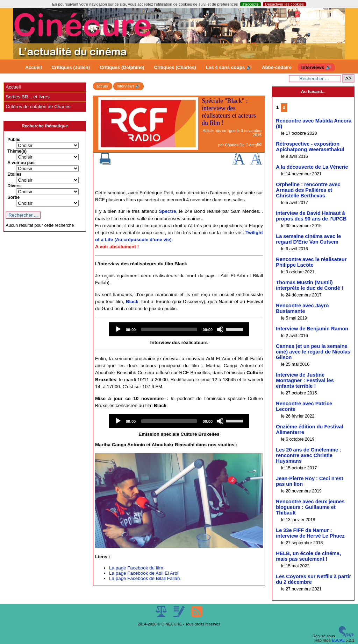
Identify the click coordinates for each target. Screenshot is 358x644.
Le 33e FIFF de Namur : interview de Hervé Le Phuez (310, 533)
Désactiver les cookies (284, 4)
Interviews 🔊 (316, 67)
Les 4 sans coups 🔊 (229, 67)
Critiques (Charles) (175, 67)
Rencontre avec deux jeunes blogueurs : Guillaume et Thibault (310, 507)
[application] (179, 329)
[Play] (118, 329)
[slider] (169, 329)
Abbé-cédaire (277, 67)
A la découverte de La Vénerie (312, 167)
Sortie (13, 197)
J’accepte (250, 4)
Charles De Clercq (241, 145)
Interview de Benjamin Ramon (312, 329)
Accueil (34, 67)
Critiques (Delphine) (122, 67)
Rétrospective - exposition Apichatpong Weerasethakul (310, 147)
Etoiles (14, 174)
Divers (14, 186)
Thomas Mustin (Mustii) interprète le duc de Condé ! (309, 285)
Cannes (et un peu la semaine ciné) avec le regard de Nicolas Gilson (313, 352)
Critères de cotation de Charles (38, 107)
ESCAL (338, 640)
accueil (103, 86)
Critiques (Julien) (71, 67)
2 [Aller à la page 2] (284, 107)
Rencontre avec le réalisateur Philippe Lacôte (311, 262)
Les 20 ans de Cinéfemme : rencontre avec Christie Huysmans (309, 455)
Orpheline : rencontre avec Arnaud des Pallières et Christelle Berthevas (308, 190)
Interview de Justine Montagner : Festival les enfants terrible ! (305, 380)
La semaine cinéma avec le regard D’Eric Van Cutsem (308, 239)
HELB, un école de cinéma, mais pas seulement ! (308, 556)
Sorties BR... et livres (27, 97)
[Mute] (220, 329)
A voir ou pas (21, 163)
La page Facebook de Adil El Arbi (144, 573)
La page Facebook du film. (137, 568)
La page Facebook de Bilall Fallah (144, 578)
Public (14, 140)
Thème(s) (17, 151)
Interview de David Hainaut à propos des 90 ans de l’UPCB (311, 216)
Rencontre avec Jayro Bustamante (302, 308)
